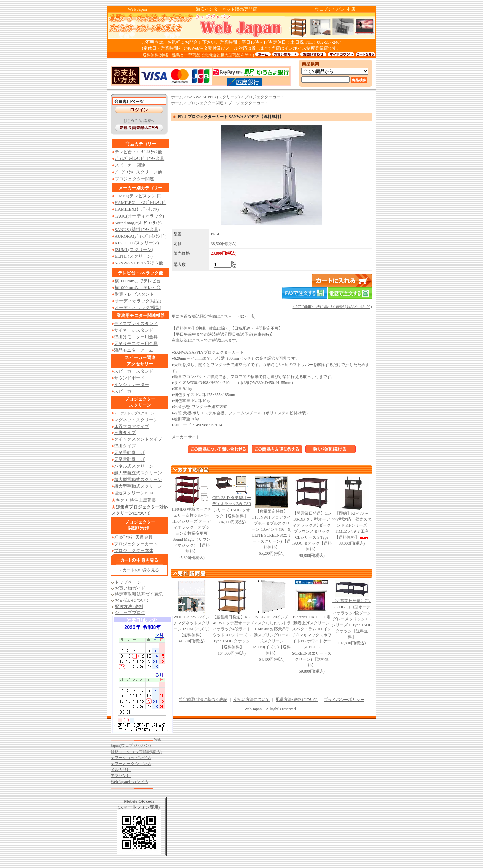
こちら (198, 340)
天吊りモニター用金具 (136, 344)
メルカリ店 (121, 770)
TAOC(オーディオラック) (139, 216)
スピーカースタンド (134, 371)
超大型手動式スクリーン (138, 486)
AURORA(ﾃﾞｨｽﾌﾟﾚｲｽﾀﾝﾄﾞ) (141, 236)
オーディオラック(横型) (138, 308)
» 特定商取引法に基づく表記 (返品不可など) (332, 307)
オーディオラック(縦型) (138, 301)
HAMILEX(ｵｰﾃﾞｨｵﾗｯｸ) (137, 209)
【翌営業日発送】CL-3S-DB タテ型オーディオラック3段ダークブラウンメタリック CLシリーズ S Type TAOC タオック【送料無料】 (312, 531)
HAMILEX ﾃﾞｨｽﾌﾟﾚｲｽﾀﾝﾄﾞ (141, 203)
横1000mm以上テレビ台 (138, 287)
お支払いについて (132, 600)
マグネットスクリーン (136, 420)
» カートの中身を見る (139, 570)
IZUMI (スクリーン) (134, 250)
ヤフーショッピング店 (131, 758)
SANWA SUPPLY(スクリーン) (214, 97)
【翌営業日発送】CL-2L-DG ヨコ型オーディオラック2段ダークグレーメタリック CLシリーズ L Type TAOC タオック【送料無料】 (352, 619)
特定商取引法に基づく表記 (203, 700)
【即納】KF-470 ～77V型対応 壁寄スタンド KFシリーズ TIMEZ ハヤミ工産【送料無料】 (352, 525)
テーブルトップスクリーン (134, 413)
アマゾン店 (121, 776)
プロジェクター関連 (134, 179)
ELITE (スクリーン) (134, 256)
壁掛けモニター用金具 (136, 337)
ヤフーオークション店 (131, 764)
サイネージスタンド (134, 330)
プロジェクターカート (136, 544)
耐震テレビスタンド (134, 294)
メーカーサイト (186, 437)
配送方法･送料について (297, 700)
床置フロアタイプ (131, 426)
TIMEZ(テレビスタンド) (138, 196)
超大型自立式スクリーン (138, 473)
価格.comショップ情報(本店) (136, 752)
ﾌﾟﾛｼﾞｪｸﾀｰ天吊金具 (133, 537)
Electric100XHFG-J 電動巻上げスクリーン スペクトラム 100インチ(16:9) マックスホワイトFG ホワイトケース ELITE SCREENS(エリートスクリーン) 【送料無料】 (312, 641)
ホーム (177, 97)
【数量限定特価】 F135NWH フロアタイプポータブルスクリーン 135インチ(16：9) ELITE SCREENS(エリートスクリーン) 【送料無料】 (272, 529)
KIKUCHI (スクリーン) (137, 243)
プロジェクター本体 (134, 551)
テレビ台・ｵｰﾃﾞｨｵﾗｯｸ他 (138, 152)
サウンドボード (129, 378)
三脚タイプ (125, 432)
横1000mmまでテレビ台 (138, 281)
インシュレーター (131, 384)
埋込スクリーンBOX (134, 493)
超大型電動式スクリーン (138, 479)
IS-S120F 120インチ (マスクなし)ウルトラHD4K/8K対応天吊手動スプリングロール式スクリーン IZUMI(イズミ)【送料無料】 (272, 635)
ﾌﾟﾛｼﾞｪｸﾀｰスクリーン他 (138, 172)
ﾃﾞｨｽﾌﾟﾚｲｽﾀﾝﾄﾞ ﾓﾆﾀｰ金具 (140, 159)
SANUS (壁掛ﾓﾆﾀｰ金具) (137, 229)
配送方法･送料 (129, 606)
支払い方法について (252, 700)
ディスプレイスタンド (136, 323)
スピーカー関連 (130, 165)
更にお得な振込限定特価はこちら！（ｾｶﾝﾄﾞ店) (214, 316)
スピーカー (125, 391)
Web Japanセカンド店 (129, 782)
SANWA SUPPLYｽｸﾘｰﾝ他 (139, 263)
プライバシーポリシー (344, 700)
